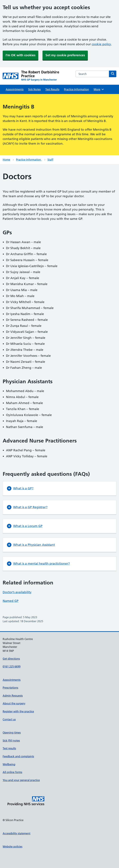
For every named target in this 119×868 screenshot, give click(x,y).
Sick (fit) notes (11, 741)
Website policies (12, 847)
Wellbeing (9, 764)
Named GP (11, 601)
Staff (50, 160)
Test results (9, 748)
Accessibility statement (16, 833)
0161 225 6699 (12, 666)
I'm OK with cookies (20, 55)
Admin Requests (13, 696)
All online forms (12, 772)
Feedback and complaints (18, 756)
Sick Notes (34, 89)
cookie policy (101, 44)
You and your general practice (21, 780)
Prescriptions (10, 688)
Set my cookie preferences (65, 55)
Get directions (11, 659)
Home (6, 160)
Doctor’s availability (17, 592)
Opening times (12, 733)
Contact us (9, 719)
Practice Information (76, 89)
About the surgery (14, 703)
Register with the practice (18, 711)
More (99, 89)
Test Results (52, 89)
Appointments (15, 89)
